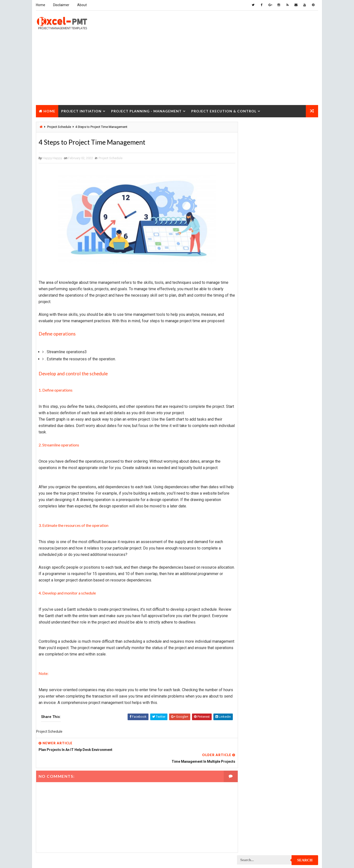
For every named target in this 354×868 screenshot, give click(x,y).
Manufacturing (251, 366)
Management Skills (288, 349)
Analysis (279, 289)
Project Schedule (110, 158)
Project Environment (256, 504)
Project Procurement (256, 616)
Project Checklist (254, 401)
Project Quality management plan (266, 650)
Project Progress (254, 633)
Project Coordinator (256, 461)
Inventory (296, 332)
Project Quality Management (262, 642)
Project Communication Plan (262, 435)
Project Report (251, 659)
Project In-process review (260, 538)
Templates (296, 719)
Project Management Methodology (266, 564)
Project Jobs (250, 547)
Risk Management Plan (257, 719)
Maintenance (249, 349)
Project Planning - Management (146, 110)
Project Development (256, 487)
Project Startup (252, 693)
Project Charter (252, 383)
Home (40, 5)
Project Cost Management (260, 469)
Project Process (253, 607)
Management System (255, 358)
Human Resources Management (263, 323)
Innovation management (258, 332)
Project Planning (253, 599)
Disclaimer (61, 5)
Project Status (292, 693)
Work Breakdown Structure (261, 728)
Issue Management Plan (258, 340)
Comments (305, 227)
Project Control (253, 452)
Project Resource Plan (257, 667)
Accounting (249, 289)
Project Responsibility (257, 676)
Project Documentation (258, 495)
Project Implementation (258, 530)
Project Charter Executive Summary (267, 392)
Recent (251, 227)
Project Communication (258, 426)
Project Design (251, 478)
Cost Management (253, 306)
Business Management (256, 297)
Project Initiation (81, 110)
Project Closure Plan (256, 418)
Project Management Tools (261, 573)
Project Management (256, 556)
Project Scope (293, 685)
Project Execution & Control (224, 110)
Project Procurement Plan (260, 624)
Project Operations (255, 590)
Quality (281, 702)
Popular (278, 227)
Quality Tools (250, 710)
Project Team (250, 702)
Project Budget (293, 375)
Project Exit (290, 521)
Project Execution (254, 521)
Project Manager (253, 581)
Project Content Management (262, 444)
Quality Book (278, 216)
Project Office (292, 581)
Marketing (287, 366)
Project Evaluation (254, 512)
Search (305, 129)
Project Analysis (253, 375)
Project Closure (56, 123)
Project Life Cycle (287, 547)
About (82, 5)
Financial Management (256, 314)
